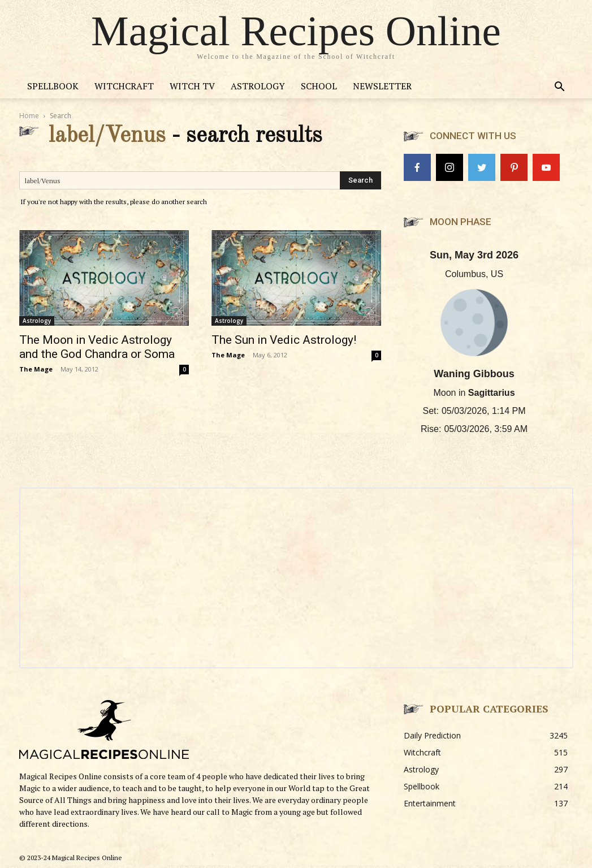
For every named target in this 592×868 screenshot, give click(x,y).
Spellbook (53, 86)
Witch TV (192, 86)
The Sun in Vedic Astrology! (284, 340)
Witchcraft (124, 86)
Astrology (258, 86)
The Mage (36, 369)
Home (29, 116)
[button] (560, 88)
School (319, 86)
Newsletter (382, 86)
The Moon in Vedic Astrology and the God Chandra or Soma (97, 347)
